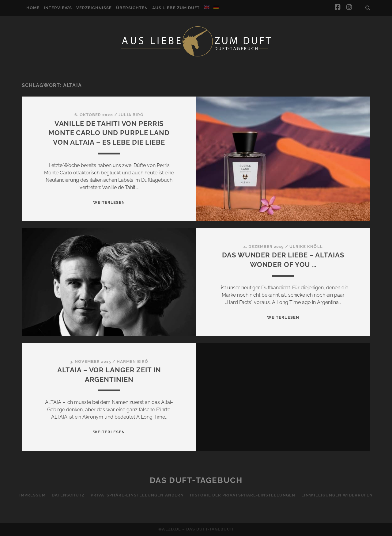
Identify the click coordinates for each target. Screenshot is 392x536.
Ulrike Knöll (306, 247)
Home (33, 8)
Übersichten (132, 8)
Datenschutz (68, 495)
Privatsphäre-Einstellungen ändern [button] (137, 495)
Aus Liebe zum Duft (176, 8)
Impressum (32, 495)
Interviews (58, 8)
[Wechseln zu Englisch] (207, 7)
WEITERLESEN (109, 202)
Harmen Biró (132, 361)
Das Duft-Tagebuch (196, 480)
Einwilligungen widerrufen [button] (337, 495)
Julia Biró (131, 115)
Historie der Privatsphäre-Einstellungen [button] (243, 495)
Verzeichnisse (94, 8)
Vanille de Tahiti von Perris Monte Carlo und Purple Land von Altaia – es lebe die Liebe (109, 133)
